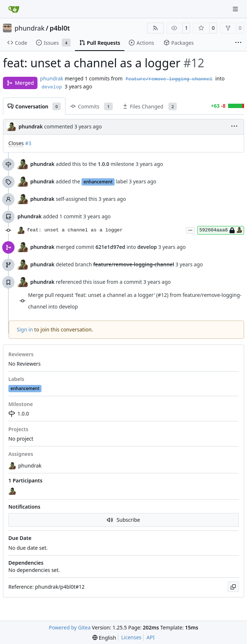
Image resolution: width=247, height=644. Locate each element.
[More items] (238, 43)
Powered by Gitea (70, 627)
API (151, 637)
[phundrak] (13, 491)
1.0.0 (19, 414)
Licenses (131, 637)
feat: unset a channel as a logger (75, 230)
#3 (28, 143)
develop (52, 87)
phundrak (29, 28)
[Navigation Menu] (236, 9)
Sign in (25, 329)
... (190, 230)
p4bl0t (60, 28)
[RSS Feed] (155, 28)
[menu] (234, 127)
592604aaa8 (221, 230)
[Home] (14, 9)
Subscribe (123, 520)
